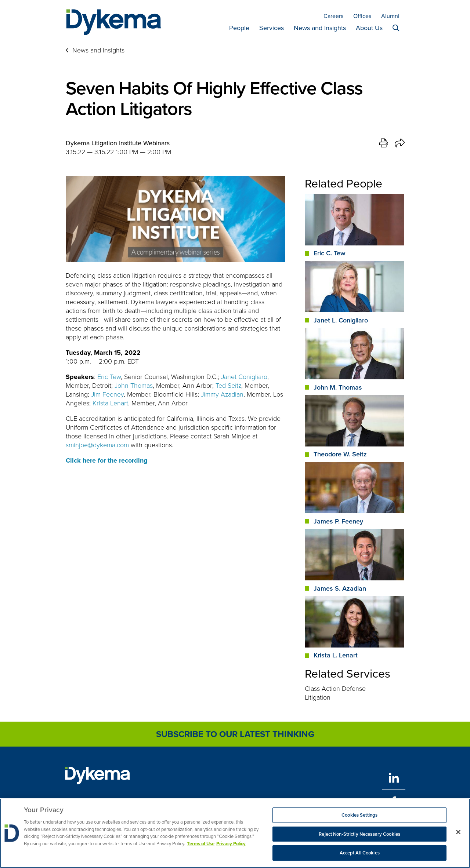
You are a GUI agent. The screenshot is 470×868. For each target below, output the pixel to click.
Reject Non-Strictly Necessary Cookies (359, 834)
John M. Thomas (338, 387)
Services (272, 28)
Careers (333, 16)
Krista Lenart (110, 403)
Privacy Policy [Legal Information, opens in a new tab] (231, 844)
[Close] (458, 832)
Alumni (390, 16)
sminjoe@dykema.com (97, 445)
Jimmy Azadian (222, 394)
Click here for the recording (107, 460)
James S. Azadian (340, 588)
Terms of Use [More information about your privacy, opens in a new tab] (201, 844)
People (239, 28)
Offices (362, 16)
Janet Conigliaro (244, 377)
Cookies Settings (359, 815)
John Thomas (134, 386)
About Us (369, 28)
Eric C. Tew (330, 253)
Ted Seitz (228, 386)
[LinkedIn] (394, 778)
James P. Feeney (338, 521)
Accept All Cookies (360, 853)
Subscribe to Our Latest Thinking (235, 734)
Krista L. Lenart (336, 655)
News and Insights (320, 28)
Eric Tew (109, 377)
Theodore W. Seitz (340, 454)
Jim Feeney (107, 394)
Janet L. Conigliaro (341, 320)
